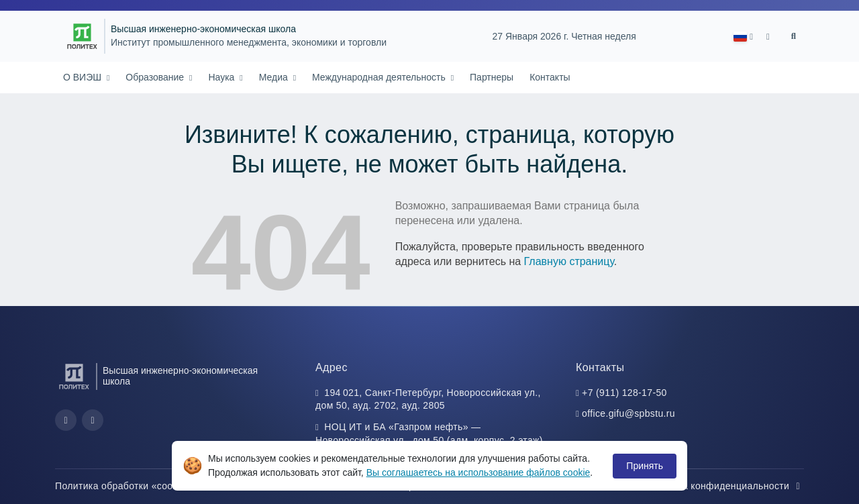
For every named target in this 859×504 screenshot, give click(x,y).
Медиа (275, 77)
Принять (645, 466)
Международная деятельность (380, 77)
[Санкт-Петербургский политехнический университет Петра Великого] (82, 36)
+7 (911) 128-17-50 (624, 393)
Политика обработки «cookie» (130, 486)
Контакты (550, 77)
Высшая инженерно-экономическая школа (203, 29)
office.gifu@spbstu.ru (628, 413)
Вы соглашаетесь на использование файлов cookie (478, 472)
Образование (156, 77)
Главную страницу (569, 261)
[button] (743, 37)
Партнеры (492, 77)
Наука (222, 77)
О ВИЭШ (84, 77)
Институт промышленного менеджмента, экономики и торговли (249, 43)
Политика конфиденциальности (724, 486)
